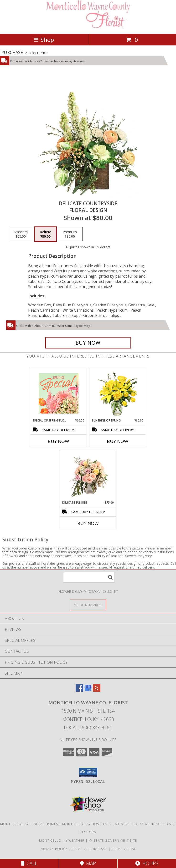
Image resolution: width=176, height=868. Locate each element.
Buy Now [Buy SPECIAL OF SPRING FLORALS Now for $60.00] (58, 441)
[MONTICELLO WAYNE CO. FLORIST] (88, 27)
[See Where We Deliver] (88, 605)
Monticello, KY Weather (62, 840)
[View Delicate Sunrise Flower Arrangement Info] (88, 475)
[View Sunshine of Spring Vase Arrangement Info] (118, 393)
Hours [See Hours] (147, 863)
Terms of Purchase (89, 849)
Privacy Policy (54, 849)
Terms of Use (124, 849)
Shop (44, 40)
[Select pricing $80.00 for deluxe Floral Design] (45, 234)
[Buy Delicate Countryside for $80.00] (88, 343)
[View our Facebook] (79, 690)
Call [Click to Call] (29, 863)
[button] (88, 773)
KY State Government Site (113, 840)
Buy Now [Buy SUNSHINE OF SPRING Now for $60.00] (118, 441)
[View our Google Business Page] (88, 690)
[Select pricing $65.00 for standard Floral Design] (21, 234)
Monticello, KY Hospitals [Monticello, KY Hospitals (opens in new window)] (87, 824)
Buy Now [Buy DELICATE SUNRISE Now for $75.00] (88, 523)
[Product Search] (89, 577)
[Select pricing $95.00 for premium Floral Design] (70, 234)
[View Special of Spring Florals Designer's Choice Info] (59, 393)
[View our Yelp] (97, 690)
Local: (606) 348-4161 (88, 728)
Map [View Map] (88, 863)
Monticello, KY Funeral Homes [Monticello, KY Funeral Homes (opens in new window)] (29, 824)
